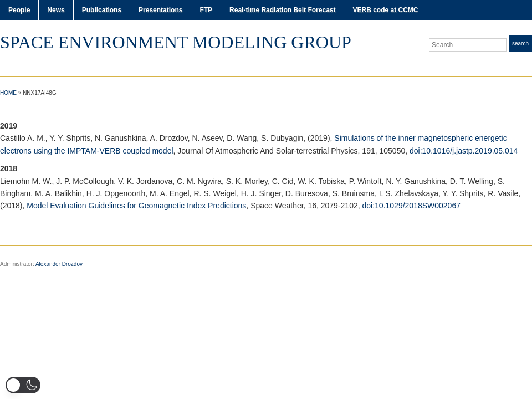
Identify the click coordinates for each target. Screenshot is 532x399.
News (56, 10)
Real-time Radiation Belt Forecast (282, 10)
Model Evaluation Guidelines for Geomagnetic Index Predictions (136, 206)
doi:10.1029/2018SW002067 (411, 206)
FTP (206, 10)
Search (520, 44)
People (19, 10)
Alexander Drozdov (59, 264)
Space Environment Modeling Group (176, 42)
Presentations (160, 10)
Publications (102, 10)
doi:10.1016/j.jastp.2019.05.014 (464, 151)
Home (8, 93)
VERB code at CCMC (385, 10)
